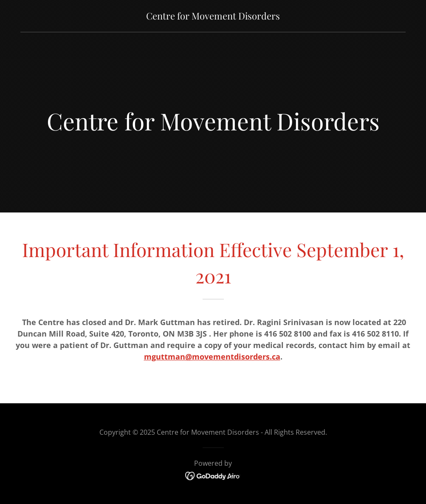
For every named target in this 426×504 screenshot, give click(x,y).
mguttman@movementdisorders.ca (212, 357)
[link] (213, 17)
